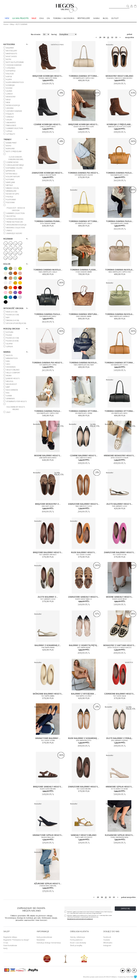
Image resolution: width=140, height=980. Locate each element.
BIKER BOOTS (12, 54)
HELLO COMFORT (13, 373)
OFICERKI (10, 108)
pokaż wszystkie (130, 34)
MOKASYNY (11, 97)
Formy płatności (76, 940)
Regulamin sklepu (10, 937)
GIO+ (8, 364)
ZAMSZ (9, 230)
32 (112, 37)
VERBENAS (11, 398)
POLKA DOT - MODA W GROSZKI (16, 209)
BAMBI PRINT (11, 143)
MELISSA (10, 381)
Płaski (9, 335)
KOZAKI (9, 88)
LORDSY (9, 94)
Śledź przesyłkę (76, 945)
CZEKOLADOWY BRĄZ (15, 165)
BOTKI (9, 59)
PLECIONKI (10, 202)
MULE (8, 99)
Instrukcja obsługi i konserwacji (49, 943)
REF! (8, 317)
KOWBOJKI (10, 85)
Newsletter (41, 940)
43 (5, 258)
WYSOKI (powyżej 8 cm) (16, 323)
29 (100, 37)
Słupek (9, 344)
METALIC (10, 185)
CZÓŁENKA (11, 68)
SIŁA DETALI (11, 216)
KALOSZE (10, 74)
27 (5, 244)
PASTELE (10, 197)
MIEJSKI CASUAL (13, 188)
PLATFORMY (11, 200)
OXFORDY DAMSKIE (14, 111)
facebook (134, 970)
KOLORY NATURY (13, 177)
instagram (128, 970)
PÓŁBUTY (10, 114)
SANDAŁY (10, 117)
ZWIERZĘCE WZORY (14, 233)
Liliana (9, 91)
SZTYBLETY (11, 134)
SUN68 (9, 396)
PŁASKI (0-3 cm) (13, 315)
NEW (8, 102)
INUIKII (9, 375)
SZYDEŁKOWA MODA (15, 219)
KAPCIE (9, 76)
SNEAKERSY (11, 122)
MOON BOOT (12, 384)
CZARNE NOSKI (12, 162)
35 (5, 248)
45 (15, 258)
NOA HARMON (12, 390)
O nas (6, 943)
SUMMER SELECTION (15, 128)
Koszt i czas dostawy (78, 943)
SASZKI (9, 120)
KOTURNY (10, 179)
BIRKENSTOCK (12, 358)
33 (116, 37)
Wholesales (108, 943)
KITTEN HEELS (12, 174)
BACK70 (9, 355)
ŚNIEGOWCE (11, 125)
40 (10, 253)
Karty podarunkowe (44, 937)
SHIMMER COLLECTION (15, 213)
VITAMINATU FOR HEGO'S (16, 401)
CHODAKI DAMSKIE (14, 65)
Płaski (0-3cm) (12, 341)
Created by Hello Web (127, 977)
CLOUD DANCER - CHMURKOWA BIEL (16, 158)
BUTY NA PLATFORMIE (15, 62)
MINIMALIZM (11, 191)
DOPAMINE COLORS (14, 168)
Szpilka (10, 346)
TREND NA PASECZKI (14, 222)
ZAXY (8, 412)
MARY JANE (11, 182)
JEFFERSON (11, 171)
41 (15, 253)
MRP (8, 387)
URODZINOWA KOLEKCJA (16, 225)
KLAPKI (9, 79)
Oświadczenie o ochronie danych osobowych (80, 919)
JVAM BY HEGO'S (13, 378)
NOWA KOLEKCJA (13, 105)
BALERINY (10, 48)
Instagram (107, 945)
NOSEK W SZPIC (13, 194)
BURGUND (10, 148)
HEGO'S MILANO (13, 370)
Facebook (107, 937)
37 (15, 248)
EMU (8, 361)
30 (104, 37)
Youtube (107, 940)
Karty (5, 948)
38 (20, 248)
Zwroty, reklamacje (77, 937)
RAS (8, 393)
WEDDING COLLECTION (16, 228)
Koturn (10, 332)
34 (20, 244)
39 (5, 253)
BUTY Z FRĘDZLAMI (14, 151)
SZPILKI (9, 131)
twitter (123, 970)
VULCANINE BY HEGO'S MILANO (16, 408)
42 (20, 253)
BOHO (9, 146)
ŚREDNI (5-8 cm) (13, 320)
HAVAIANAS (11, 367)
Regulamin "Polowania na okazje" (16, 940)
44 (10, 258)
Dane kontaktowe (10, 945)
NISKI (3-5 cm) (12, 312)
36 (10, 248)
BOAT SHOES (12, 56)
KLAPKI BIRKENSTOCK (15, 82)
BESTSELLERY (84, 18)
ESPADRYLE (11, 71)
